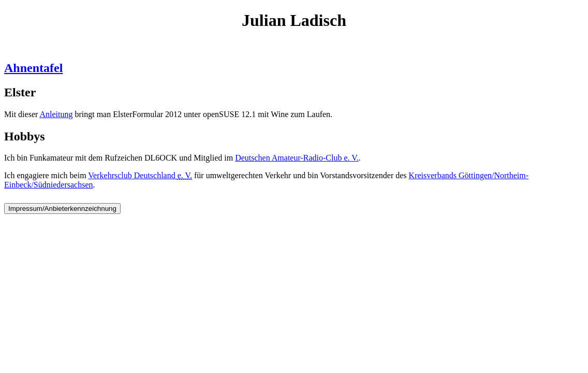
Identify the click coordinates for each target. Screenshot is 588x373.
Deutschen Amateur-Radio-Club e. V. (297, 158)
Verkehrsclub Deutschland (140, 175)
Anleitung (56, 114)
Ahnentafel (33, 68)
